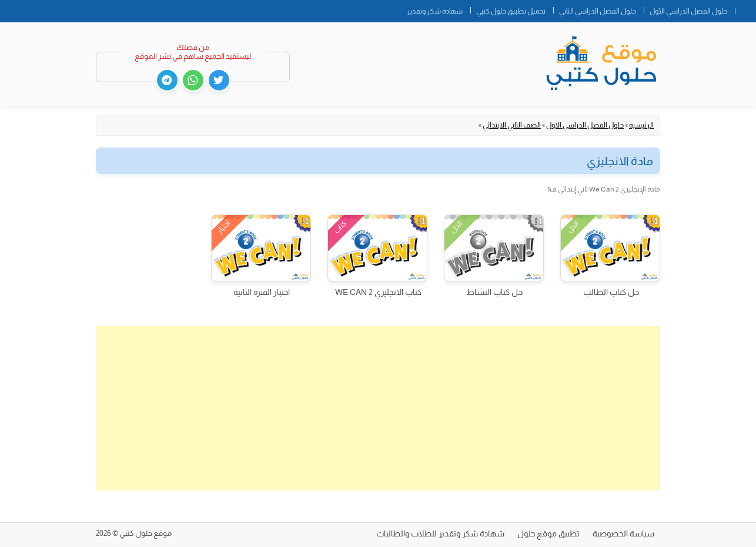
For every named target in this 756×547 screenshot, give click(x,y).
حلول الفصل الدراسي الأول (688, 11)
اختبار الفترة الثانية (262, 292)
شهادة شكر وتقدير (435, 11)
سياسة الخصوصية (623, 533)
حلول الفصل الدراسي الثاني (598, 11)
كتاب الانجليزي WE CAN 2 (378, 292)
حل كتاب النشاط (494, 292)
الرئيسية (641, 125)
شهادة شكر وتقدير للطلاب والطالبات (440, 533)
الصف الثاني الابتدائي (512, 125)
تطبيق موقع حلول (548, 533)
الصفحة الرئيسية (745, 9)
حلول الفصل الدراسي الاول (585, 125)
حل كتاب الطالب (611, 292)
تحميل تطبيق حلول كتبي (511, 11)
